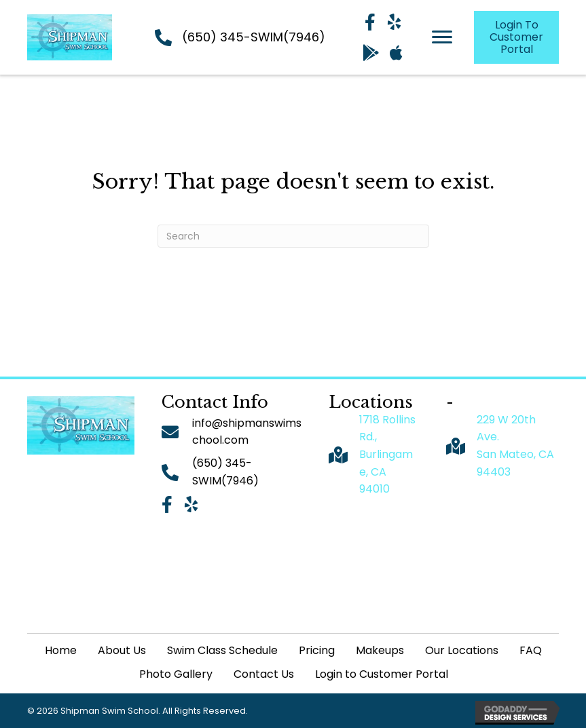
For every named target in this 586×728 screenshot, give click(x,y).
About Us (122, 650)
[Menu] (442, 37)
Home (61, 650)
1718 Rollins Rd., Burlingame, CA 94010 (387, 454)
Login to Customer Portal (382, 674)
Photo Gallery (176, 674)
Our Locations (462, 650)
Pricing (317, 650)
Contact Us (264, 674)
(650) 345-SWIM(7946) (254, 37)
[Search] (293, 236)
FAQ (531, 650)
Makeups (380, 650)
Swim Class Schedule (222, 650)
